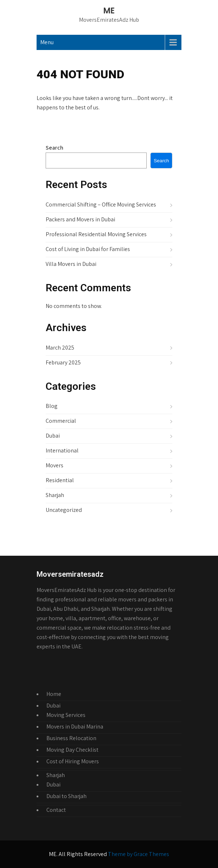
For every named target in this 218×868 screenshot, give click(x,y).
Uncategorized (64, 510)
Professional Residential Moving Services (96, 234)
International (62, 450)
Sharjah (55, 495)
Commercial (61, 421)
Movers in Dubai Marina (75, 727)
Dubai (53, 436)
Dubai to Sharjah (66, 796)
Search (54, 148)
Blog (52, 406)
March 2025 (60, 348)
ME (109, 11)
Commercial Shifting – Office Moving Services (101, 205)
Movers (54, 465)
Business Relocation (71, 738)
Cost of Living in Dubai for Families (88, 249)
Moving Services (66, 715)
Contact (56, 810)
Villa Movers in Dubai (71, 264)
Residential (60, 480)
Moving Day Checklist (72, 750)
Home (54, 694)
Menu (47, 42)
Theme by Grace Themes (139, 854)
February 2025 (63, 362)
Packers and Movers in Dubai (80, 219)
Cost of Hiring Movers (73, 761)
